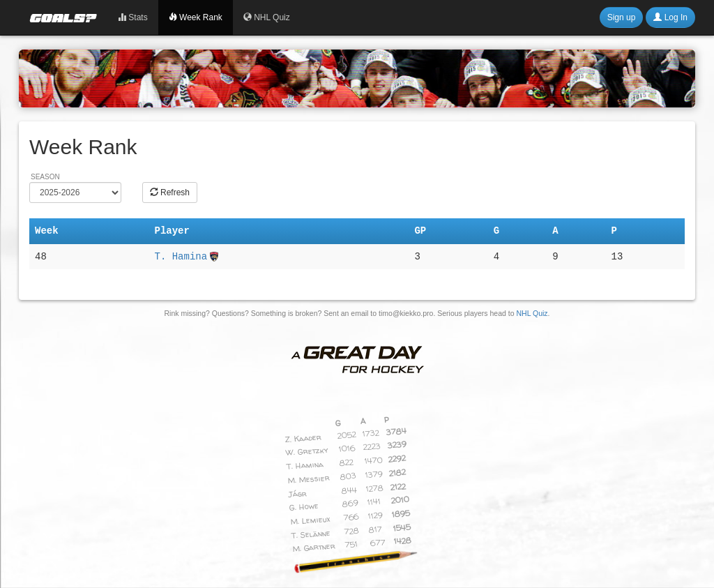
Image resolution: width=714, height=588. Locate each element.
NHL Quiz (267, 17)
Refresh (170, 193)
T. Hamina (181, 257)
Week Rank (196, 17)
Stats (133, 17)
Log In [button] (670, 17)
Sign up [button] (622, 17)
